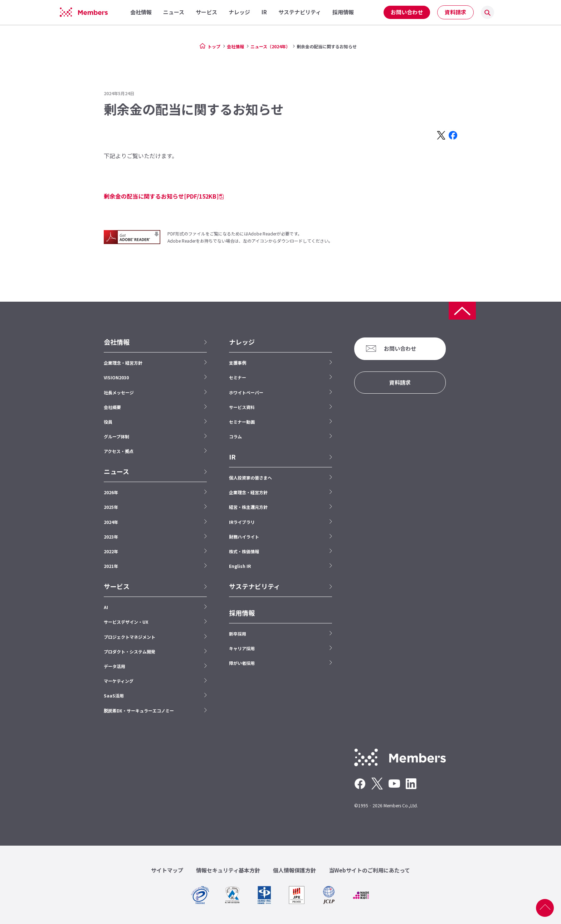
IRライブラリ (242, 522)
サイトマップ (167, 870)
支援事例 (238, 363)
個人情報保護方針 (294, 870)
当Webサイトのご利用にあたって (369, 870)
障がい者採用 (242, 663)
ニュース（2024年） (270, 46)
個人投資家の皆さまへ (250, 478)
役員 (108, 422)
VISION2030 (116, 377)
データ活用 (114, 666)
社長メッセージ (119, 392)
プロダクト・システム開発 (130, 651)
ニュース (116, 471)
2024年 (111, 522)
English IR (240, 566)
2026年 (111, 492)
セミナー (238, 377)
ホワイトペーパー (246, 392)
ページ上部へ (545, 908)
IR (232, 457)
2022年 (111, 551)
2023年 (111, 537)
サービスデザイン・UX (126, 622)
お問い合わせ (407, 12)
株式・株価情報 (244, 551)
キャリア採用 (242, 648)
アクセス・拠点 (119, 451)
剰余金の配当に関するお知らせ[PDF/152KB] (161, 196)
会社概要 (112, 407)
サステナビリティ (255, 586)
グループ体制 (116, 436)
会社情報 (235, 46)
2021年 (111, 566)
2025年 (111, 507)
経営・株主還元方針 (248, 507)
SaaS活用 (114, 696)
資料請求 (455, 12)
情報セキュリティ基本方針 (228, 870)
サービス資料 (242, 407)
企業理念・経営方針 (123, 363)
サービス (117, 586)
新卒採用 (238, 634)
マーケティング (119, 681)
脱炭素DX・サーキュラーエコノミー (139, 711)
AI (106, 607)
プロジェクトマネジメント (130, 637)
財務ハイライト (244, 537)
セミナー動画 (242, 422)
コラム (235, 436)
